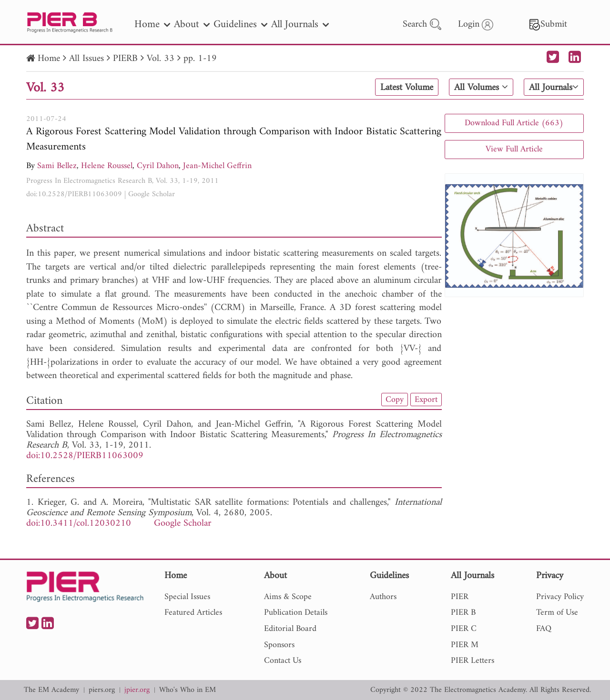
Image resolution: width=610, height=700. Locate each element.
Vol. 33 (161, 59)
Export (426, 400)
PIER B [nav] (463, 613)
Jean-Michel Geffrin (217, 166)
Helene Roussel (107, 166)
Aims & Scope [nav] (288, 597)
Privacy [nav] (550, 576)
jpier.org (137, 690)
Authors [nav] (383, 597)
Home (49, 59)
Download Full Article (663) (514, 123)
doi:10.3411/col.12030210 (79, 524)
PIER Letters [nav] (473, 661)
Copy (395, 400)
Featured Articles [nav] (193, 613)
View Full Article (514, 149)
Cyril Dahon (158, 166)
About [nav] (192, 25)
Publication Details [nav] (296, 613)
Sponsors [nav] (279, 645)
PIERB (125, 59)
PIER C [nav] (464, 629)
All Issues (86, 59)
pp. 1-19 (200, 59)
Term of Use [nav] (557, 613)
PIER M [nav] (465, 645)
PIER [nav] (460, 597)
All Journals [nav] (300, 25)
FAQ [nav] (544, 629)
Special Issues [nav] (187, 597)
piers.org (102, 690)
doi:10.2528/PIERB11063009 (74, 194)
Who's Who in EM (188, 690)
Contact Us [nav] (283, 661)
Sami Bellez (57, 166)
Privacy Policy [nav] (560, 597)
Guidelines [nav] (240, 25)
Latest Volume (407, 88)
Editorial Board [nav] (290, 629)
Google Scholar (152, 194)
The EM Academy (51, 690)
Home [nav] (152, 25)
